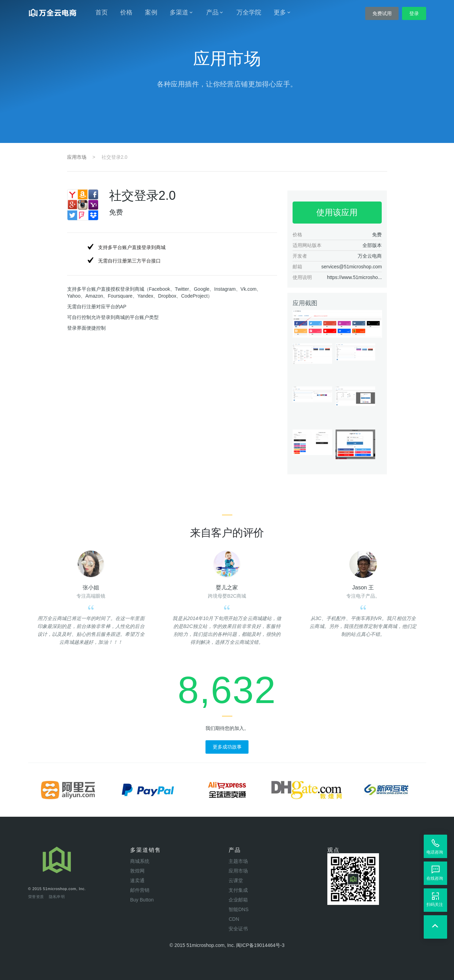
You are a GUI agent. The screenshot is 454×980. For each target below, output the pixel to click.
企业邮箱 (238, 900)
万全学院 (249, 12)
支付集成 (238, 890)
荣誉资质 (36, 897)
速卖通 (137, 880)
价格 (126, 12)
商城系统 (140, 861)
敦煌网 (137, 871)
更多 (283, 12)
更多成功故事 (227, 747)
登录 (414, 13)
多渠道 (182, 12)
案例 (151, 12)
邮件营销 (140, 890)
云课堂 (236, 880)
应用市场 (77, 157)
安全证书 (238, 929)
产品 (215, 12)
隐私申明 (57, 897)
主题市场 (238, 861)
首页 (102, 12)
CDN (234, 919)
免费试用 (382, 13)
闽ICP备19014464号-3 (260, 945)
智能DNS (239, 909)
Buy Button (142, 900)
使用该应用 (337, 212)
